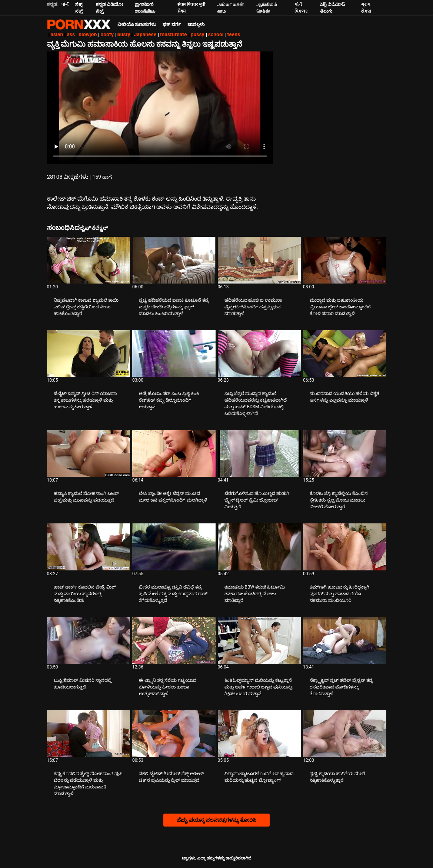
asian (57, 34)
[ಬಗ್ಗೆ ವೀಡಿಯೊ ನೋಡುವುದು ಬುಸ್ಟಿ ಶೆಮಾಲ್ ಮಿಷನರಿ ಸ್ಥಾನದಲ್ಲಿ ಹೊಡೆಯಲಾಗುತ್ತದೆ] (89, 640)
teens (234, 34)
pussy (198, 34)
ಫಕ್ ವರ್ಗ (172, 24)
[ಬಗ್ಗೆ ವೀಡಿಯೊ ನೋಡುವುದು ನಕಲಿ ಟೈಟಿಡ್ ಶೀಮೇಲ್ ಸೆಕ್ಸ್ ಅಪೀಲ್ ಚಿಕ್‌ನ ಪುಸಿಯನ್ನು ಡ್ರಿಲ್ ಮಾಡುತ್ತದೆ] (174, 734)
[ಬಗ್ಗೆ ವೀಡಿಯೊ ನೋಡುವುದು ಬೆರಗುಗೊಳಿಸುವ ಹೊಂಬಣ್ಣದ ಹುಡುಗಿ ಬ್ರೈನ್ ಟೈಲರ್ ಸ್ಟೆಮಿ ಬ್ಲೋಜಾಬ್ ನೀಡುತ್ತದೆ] (259, 453)
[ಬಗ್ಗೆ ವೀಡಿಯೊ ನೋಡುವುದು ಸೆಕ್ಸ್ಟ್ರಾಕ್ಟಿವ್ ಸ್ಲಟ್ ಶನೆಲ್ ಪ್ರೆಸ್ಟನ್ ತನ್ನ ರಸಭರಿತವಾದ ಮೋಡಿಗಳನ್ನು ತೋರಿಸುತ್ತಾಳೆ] (345, 640)
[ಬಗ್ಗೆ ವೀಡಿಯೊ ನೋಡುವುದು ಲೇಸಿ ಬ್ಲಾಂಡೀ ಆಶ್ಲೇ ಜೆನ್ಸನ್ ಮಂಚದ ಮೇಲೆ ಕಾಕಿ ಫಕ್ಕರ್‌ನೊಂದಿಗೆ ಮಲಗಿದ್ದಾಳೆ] (174, 453)
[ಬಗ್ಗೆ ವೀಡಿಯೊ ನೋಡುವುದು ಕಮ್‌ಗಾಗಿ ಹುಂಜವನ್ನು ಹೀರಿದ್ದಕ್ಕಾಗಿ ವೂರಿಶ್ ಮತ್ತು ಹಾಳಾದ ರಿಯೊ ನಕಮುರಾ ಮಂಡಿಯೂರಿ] (345, 547)
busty (124, 34)
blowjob (88, 34)
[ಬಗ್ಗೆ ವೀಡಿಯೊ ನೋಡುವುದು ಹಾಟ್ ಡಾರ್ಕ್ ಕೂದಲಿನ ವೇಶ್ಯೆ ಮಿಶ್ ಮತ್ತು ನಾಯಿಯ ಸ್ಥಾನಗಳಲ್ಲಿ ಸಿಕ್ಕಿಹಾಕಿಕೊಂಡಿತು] (89, 547)
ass (71, 34)
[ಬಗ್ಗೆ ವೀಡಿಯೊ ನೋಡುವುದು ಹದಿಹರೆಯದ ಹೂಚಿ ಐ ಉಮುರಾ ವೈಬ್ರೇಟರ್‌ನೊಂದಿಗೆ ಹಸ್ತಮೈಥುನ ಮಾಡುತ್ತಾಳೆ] (259, 260)
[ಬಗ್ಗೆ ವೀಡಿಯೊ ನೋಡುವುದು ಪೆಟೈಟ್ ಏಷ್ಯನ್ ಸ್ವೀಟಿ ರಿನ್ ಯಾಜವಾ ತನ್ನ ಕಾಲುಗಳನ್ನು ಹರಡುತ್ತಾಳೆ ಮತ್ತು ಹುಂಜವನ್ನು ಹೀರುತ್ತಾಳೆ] (89, 353)
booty (107, 34)
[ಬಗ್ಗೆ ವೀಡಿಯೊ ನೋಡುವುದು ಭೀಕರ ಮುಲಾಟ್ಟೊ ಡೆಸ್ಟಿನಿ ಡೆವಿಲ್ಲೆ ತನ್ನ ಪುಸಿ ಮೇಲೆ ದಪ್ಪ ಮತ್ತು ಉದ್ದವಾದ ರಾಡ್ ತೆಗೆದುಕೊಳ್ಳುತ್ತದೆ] (174, 547)
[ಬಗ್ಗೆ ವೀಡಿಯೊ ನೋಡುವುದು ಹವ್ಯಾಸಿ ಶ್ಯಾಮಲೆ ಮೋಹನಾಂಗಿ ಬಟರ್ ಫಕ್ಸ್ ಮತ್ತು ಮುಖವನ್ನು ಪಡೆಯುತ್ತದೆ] (89, 453)
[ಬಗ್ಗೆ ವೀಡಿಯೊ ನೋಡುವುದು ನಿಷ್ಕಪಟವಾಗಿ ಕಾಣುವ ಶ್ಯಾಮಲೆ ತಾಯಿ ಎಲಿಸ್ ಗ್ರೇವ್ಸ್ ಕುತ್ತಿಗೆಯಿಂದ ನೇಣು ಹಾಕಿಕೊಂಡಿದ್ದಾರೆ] (89, 260)
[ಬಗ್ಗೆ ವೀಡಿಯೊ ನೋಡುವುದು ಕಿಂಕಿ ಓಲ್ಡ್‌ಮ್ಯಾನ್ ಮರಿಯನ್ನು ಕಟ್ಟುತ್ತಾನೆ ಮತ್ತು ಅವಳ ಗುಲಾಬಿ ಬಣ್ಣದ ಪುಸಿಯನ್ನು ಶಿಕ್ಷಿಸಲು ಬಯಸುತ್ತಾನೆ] (259, 640)
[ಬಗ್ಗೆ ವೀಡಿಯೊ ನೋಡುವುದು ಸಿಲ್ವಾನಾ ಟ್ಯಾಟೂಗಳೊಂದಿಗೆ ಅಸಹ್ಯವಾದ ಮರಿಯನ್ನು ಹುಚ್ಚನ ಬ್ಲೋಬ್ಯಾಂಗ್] (259, 734)
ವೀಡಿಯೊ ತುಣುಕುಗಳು (137, 24)
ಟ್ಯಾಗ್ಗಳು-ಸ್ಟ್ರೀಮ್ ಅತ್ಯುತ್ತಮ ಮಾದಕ (79, 24)
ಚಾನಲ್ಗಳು (196, 24)
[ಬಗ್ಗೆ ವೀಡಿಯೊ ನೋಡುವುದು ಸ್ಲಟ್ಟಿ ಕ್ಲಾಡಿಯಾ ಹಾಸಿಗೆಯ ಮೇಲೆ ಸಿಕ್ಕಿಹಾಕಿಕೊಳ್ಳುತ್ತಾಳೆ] (345, 734)
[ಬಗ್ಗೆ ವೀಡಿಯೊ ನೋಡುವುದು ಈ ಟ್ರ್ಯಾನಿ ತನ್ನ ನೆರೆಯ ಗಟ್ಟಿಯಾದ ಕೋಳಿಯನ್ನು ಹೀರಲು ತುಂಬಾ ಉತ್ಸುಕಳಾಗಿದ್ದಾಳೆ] (174, 640)
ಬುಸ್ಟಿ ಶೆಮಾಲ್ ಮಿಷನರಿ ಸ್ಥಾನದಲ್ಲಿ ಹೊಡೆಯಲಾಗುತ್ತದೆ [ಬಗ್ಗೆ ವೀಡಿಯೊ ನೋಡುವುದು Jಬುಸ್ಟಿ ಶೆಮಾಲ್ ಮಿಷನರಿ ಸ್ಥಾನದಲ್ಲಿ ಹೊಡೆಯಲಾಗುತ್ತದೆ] (83, 684)
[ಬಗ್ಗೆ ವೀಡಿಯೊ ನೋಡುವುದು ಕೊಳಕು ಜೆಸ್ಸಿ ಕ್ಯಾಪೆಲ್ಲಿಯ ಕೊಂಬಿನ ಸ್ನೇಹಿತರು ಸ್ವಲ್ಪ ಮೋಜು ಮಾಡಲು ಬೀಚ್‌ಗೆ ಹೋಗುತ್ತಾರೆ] (345, 453)
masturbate (173, 34)
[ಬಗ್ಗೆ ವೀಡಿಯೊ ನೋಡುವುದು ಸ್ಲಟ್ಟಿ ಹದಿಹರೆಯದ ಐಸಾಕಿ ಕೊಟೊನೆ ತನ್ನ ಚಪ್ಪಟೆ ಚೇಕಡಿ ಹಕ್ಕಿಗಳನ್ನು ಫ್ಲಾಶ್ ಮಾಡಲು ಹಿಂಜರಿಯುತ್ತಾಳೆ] (174, 260)
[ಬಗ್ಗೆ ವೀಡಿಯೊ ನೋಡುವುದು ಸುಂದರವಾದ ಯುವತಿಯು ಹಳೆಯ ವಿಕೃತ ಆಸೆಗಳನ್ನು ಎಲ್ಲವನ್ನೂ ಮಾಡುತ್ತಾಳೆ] (345, 353)
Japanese (145, 34)
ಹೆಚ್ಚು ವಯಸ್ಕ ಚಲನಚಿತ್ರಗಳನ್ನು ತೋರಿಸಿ (216, 820)
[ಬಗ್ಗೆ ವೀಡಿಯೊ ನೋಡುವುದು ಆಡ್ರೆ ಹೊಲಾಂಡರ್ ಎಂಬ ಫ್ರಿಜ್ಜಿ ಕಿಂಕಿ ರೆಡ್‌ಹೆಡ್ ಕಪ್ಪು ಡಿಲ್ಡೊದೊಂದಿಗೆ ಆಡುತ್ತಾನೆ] (174, 353)
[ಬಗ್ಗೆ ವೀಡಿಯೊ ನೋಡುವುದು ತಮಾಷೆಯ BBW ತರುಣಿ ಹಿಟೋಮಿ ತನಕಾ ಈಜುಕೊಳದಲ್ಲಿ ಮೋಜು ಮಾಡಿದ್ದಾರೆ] (259, 547)
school (216, 34)
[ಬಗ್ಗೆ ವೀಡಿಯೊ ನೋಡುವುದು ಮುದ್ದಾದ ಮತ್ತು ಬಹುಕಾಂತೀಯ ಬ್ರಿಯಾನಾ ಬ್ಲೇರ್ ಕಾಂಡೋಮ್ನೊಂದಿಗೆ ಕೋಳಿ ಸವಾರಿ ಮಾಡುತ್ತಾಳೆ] (345, 260)
